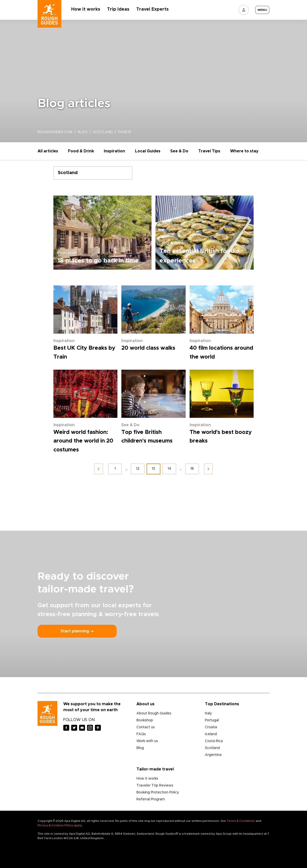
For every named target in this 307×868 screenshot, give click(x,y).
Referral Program (151, 799)
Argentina (213, 755)
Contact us (146, 727)
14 (169, 469)
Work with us (147, 741)
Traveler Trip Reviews (155, 786)
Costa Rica (214, 741)
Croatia (211, 727)
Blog (140, 748)
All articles (48, 151)
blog (83, 132)
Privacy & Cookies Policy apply (60, 825)
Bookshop (145, 720)
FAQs (141, 734)
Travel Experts (152, 9)
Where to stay (244, 151)
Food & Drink (81, 151)
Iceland (211, 734)
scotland (103, 132)
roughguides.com (55, 132)
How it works (86, 9)
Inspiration (114, 151)
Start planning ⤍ (77, 631)
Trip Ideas (118, 9)
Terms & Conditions (241, 821)
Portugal (212, 720)
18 (192, 469)
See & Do (179, 151)
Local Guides (148, 151)
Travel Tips (209, 151)
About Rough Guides (154, 713)
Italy (208, 713)
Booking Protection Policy (158, 792)
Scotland (212, 748)
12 (138, 469)
